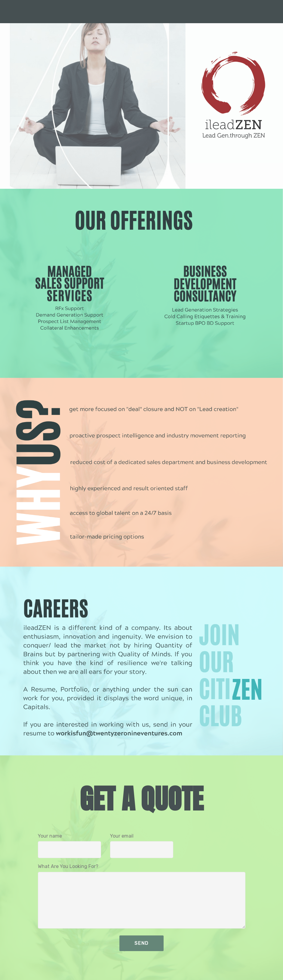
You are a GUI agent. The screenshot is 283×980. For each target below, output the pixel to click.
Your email (122, 836)
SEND (141, 943)
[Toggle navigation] (274, 10)
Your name (50, 836)
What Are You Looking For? (68, 866)
